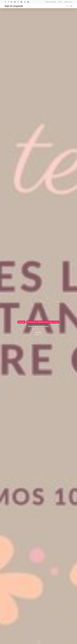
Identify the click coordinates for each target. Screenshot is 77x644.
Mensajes (21, 322)
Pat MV (39, 332)
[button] (71, 6)
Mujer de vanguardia (14, 6)
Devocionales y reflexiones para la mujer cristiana (43, 322)
